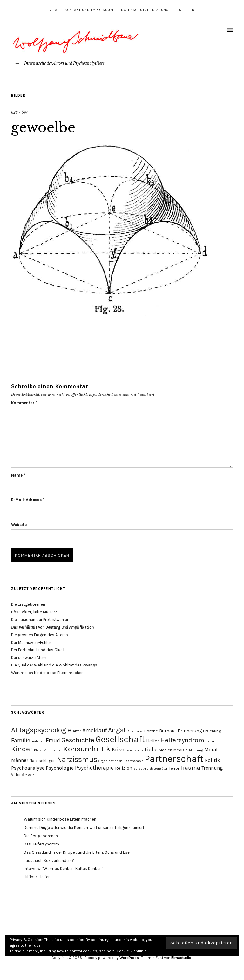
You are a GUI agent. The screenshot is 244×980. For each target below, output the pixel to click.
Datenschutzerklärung (145, 10)
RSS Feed (186, 10)
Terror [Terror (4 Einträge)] (174, 768)
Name (18, 475)
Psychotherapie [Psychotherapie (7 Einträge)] (94, 768)
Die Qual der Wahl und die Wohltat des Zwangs (54, 665)
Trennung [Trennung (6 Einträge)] (212, 768)
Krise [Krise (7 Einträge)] (118, 749)
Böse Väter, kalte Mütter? (34, 612)
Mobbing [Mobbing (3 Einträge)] (196, 750)
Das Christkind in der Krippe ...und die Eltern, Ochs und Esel (77, 852)
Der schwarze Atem (29, 657)
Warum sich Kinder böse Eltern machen (47, 673)
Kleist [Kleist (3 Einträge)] (38, 750)
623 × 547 (19, 112)
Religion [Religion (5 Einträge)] (124, 768)
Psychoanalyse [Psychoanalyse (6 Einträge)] (28, 768)
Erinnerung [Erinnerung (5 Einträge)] (190, 731)
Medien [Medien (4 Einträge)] (166, 750)
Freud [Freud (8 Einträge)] (53, 740)
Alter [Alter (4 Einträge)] (77, 731)
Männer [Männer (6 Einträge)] (20, 760)
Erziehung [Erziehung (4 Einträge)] (212, 731)
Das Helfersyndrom (41, 844)
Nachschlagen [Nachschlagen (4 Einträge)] (43, 760)
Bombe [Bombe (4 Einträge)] (151, 731)
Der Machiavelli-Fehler (31, 642)
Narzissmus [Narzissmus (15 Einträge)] (77, 759)
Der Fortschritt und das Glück (38, 650)
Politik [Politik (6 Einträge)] (213, 760)
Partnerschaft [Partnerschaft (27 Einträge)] (174, 759)
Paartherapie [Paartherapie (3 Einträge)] (133, 761)
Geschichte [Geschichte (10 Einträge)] (78, 740)
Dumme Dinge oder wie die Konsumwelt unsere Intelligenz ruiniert (84, 828)
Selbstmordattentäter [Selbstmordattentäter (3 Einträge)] (150, 768)
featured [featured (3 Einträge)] (38, 741)
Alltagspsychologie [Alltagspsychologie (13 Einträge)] (41, 730)
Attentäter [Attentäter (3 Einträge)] (135, 731)
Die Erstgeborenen (28, 604)
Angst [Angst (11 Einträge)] (117, 730)
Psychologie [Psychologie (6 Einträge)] (60, 768)
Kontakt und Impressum (89, 10)
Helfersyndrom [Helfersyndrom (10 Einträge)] (182, 740)
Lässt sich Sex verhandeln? (49, 861)
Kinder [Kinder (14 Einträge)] (22, 749)
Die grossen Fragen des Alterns (40, 635)
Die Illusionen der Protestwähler (40, 620)
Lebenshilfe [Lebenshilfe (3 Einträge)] (134, 750)
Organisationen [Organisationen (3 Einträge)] (110, 761)
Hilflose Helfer (37, 877)
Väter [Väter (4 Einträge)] (16, 774)
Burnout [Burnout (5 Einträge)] (168, 731)
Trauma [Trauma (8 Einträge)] (190, 768)
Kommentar (24, 403)
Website (19, 525)
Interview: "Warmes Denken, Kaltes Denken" (63, 869)
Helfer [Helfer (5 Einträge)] (153, 741)
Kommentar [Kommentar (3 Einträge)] (53, 750)
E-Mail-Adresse (28, 500)
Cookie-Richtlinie (132, 951)
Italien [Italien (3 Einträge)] (210, 741)
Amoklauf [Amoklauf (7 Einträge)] (95, 730)
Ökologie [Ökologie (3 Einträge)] (28, 775)
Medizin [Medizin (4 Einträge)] (181, 750)
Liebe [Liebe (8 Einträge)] (151, 749)
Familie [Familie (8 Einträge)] (21, 740)
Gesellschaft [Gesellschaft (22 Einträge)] (120, 739)
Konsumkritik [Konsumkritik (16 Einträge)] (87, 749)
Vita (53, 10)
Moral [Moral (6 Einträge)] (211, 750)
